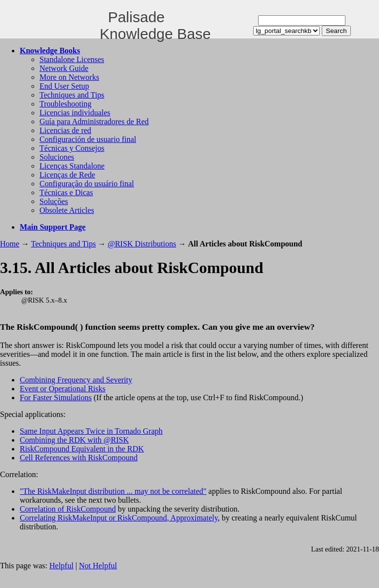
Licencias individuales (75, 113)
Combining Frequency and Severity (76, 380)
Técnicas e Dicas (66, 192)
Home (10, 244)
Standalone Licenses (72, 59)
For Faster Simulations (56, 398)
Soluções (54, 201)
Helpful (61, 566)
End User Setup (64, 86)
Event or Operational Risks (63, 389)
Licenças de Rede (67, 175)
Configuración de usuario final (88, 139)
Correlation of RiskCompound (68, 509)
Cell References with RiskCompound (79, 458)
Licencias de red (65, 130)
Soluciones (57, 157)
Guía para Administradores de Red (94, 121)
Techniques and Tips (72, 95)
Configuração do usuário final (87, 184)
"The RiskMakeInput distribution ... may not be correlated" (113, 491)
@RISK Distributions (142, 244)
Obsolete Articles (67, 210)
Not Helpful (98, 566)
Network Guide (64, 68)
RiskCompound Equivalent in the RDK (82, 449)
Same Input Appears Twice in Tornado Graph (91, 431)
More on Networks (69, 77)
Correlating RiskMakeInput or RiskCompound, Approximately (119, 518)
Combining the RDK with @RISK (74, 440)
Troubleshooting (65, 104)
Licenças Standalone (72, 166)
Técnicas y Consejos (72, 148)
